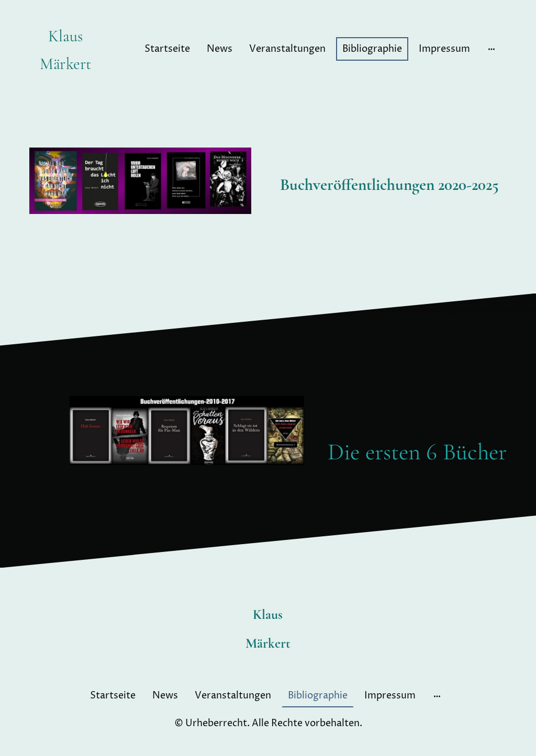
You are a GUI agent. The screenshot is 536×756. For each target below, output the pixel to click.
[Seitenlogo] (66, 84)
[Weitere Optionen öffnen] (492, 49)
